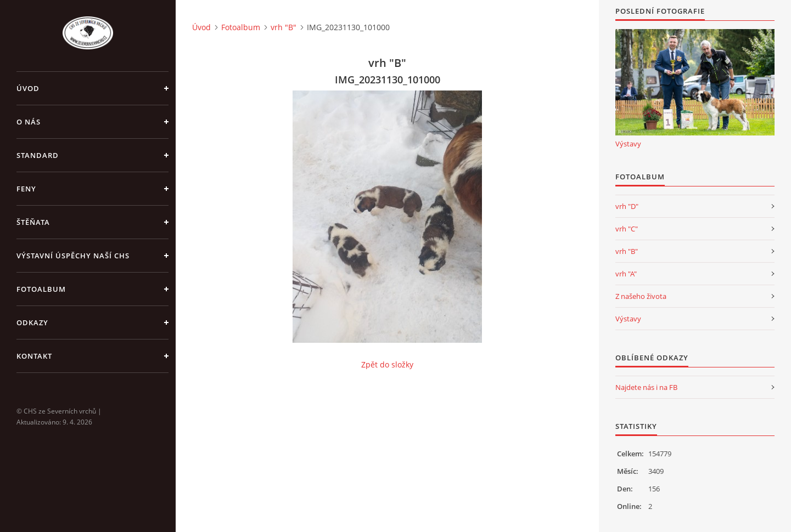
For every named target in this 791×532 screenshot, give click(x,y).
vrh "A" (626, 274)
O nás (29, 122)
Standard (38, 155)
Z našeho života (641, 296)
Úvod (28, 88)
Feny (26, 189)
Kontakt (34, 356)
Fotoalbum (41, 289)
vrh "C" (627, 229)
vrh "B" (284, 27)
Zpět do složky (387, 364)
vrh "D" (627, 206)
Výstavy (628, 144)
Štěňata (33, 222)
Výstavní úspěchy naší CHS (73, 256)
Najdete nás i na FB (646, 387)
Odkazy (32, 322)
